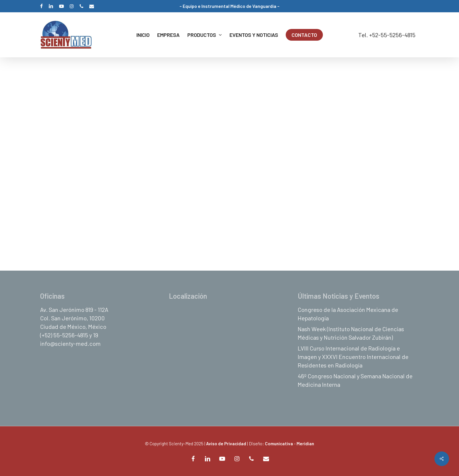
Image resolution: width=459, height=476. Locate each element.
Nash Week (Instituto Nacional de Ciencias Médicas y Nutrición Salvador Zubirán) (351, 333)
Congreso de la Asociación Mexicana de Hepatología (348, 314)
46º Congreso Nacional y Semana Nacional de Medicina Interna (355, 380)
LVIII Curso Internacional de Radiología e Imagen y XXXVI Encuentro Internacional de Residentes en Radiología (353, 357)
